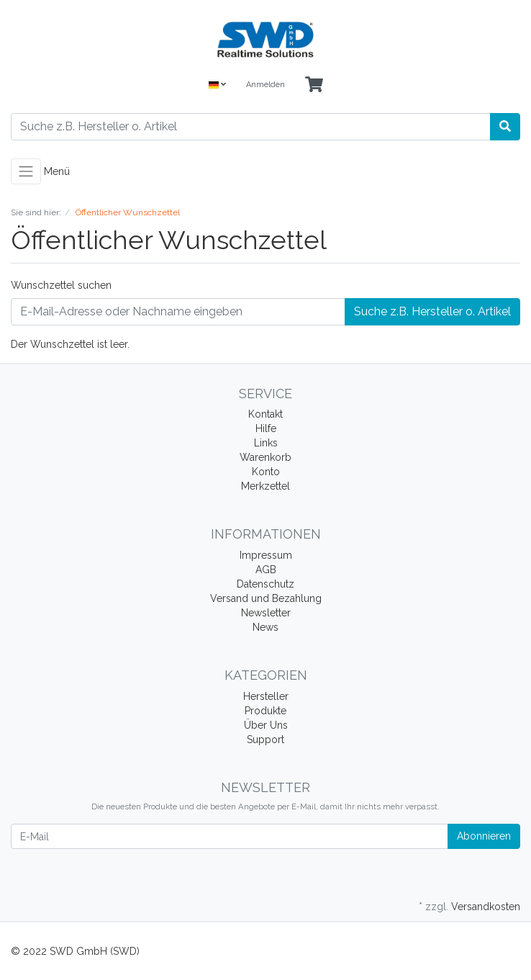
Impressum (266, 555)
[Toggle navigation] (26, 171)
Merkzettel (265, 486)
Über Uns (266, 725)
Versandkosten (486, 907)
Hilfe (266, 428)
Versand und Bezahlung (266, 598)
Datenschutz (265, 584)
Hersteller (266, 696)
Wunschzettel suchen (61, 285)
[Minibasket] (314, 85)
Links (266, 443)
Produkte (265, 711)
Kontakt (265, 414)
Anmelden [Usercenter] (265, 85)
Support (265, 740)
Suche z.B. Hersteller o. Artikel (432, 311)
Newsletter (266, 613)
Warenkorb (265, 457)
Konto (266, 472)
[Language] (217, 85)
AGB (266, 570)
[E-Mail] (230, 836)
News (265, 627)
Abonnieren (484, 836)
